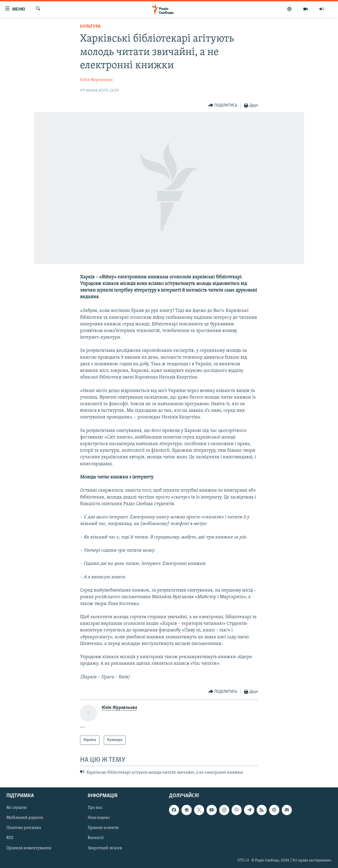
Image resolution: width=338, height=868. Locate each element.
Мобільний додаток (25, 818)
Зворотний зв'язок (105, 848)
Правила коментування (29, 848)
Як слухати (17, 808)
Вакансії (96, 838)
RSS (10, 838)
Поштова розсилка (24, 828)
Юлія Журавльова (96, 80)
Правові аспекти (103, 828)
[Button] (223, 106)
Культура (90, 27)
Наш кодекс (99, 818)
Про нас (95, 808)
